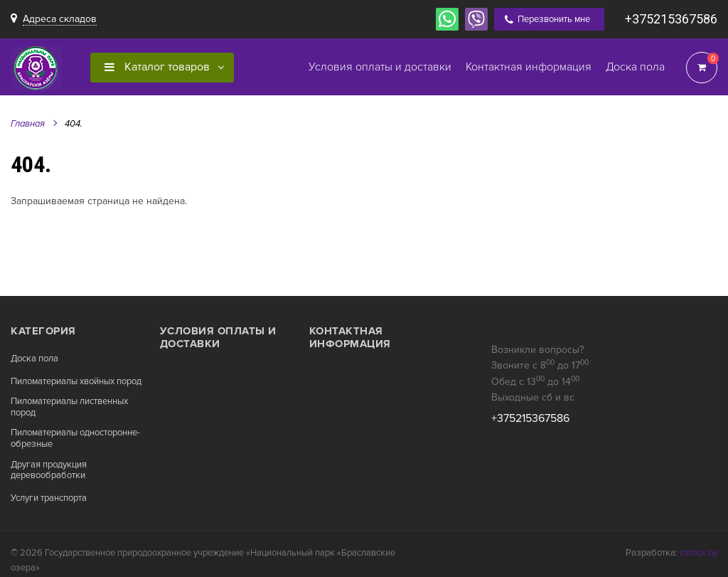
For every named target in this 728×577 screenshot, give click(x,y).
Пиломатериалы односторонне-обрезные (75, 439)
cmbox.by (698, 553)
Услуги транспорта (49, 498)
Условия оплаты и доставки (218, 337)
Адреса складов (60, 19)
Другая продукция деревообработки (49, 471)
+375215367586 (671, 19)
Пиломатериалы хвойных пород (76, 382)
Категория (43, 331)
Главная (28, 124)
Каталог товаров (157, 67)
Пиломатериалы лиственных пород (69, 407)
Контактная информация (350, 337)
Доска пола (34, 359)
